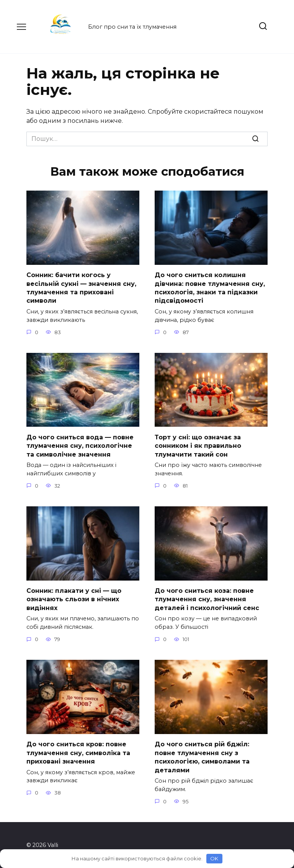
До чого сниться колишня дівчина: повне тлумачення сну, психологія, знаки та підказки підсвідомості (210, 288)
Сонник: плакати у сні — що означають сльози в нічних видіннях (74, 599)
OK (214, 858)
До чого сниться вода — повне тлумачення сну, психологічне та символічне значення (80, 445)
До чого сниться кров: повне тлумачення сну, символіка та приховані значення (78, 752)
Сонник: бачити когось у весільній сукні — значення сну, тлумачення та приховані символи (81, 288)
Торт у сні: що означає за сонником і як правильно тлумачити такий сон (198, 445)
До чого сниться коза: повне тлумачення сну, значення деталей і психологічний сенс (207, 599)
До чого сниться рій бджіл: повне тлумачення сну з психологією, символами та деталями (202, 757)
